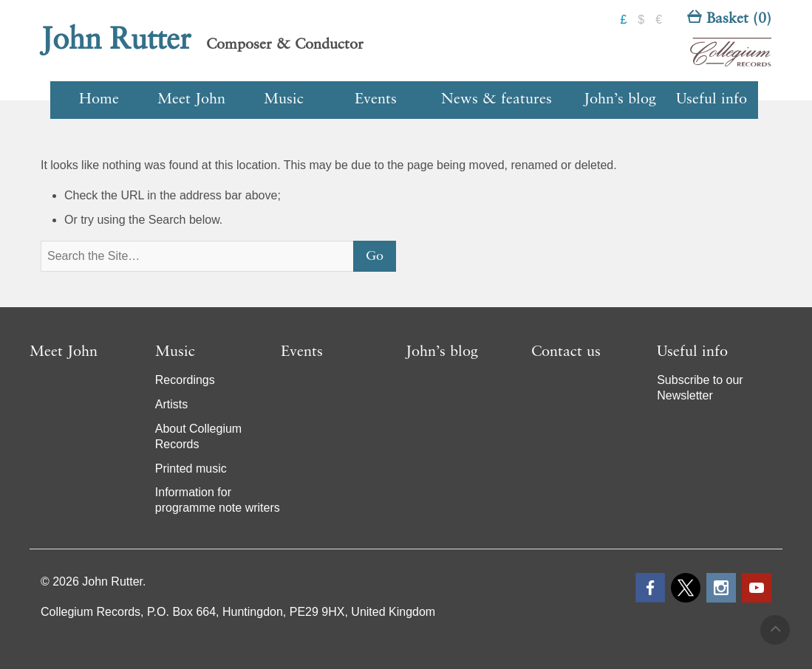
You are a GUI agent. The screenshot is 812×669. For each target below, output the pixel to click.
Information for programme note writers (218, 500)
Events (376, 100)
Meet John (191, 100)
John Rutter (116, 41)
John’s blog (620, 100)
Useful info (712, 100)
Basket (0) (729, 19)
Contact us (566, 352)
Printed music (191, 469)
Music (284, 100)
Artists (171, 404)
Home (99, 100)
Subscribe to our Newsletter (700, 388)
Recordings (185, 380)
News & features (497, 100)
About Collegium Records (198, 436)
